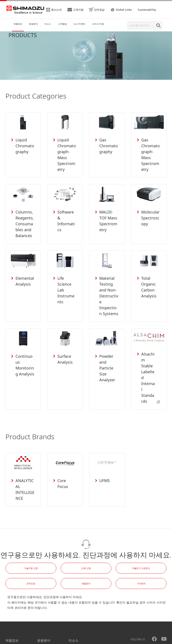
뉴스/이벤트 (46, 616)
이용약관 (47, 640)
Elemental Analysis (23, 272)
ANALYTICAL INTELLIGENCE (25, 454)
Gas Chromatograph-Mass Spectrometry (150, 151)
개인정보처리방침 (23, 640)
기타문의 (141, 547)
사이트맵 (66, 640)
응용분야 (44, 604)
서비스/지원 (77, 616)
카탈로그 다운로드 (141, 532)
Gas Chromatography (108, 145)
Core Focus (66, 445)
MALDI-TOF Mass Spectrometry (109, 213)
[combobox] (145, 25)
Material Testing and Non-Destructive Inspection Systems (109, 284)
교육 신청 (86, 532)
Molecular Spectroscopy (150, 210)
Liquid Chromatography (24, 145)
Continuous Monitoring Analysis (25, 346)
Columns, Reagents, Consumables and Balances (24, 216)
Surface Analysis (64, 343)
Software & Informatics (67, 207)
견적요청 (31, 547)
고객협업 (12, 616)
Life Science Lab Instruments (67, 278)
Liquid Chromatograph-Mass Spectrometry (67, 151)
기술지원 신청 (31, 532)
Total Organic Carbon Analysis (147, 278)
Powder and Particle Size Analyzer (109, 346)
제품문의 (86, 547)
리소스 (73, 604)
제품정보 (12, 604)
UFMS (103, 445)
